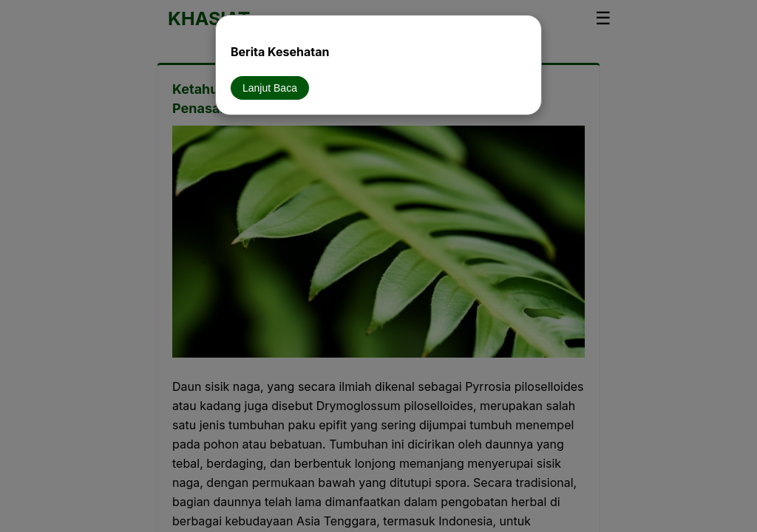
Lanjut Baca (270, 88)
